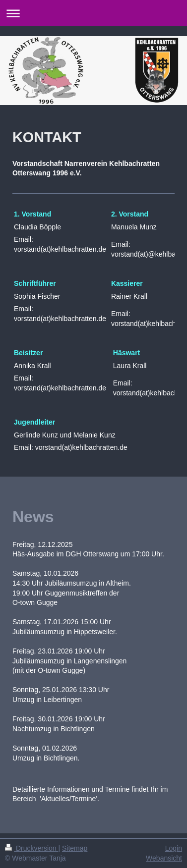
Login (174, 848)
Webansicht (164, 858)
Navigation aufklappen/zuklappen (93, 13)
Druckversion (31, 848)
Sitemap (75, 848)
